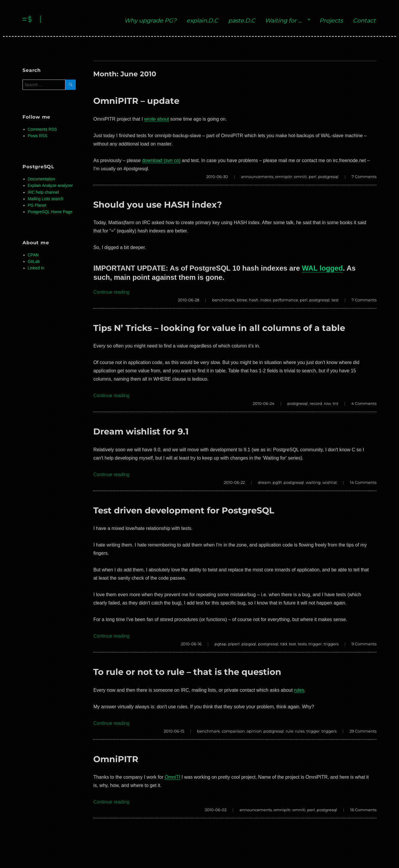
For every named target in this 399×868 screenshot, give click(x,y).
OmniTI (172, 777)
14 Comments (363, 482)
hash (254, 300)
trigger (315, 644)
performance (285, 300)
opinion (254, 731)
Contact (364, 20)
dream (264, 482)
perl (313, 177)
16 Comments (363, 810)
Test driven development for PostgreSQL (184, 510)
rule (289, 731)
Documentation (41, 179)
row (327, 403)
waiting (313, 482)
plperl (234, 644)
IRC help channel (43, 192)
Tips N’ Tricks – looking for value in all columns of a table (219, 328)
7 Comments (364, 177)
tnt (336, 403)
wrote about (157, 119)
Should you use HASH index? (158, 205)
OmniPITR (116, 759)
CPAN (33, 255)
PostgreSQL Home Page (50, 212)
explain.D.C (202, 20)
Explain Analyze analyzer (50, 186)
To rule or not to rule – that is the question (187, 672)
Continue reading (111, 292)
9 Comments (364, 644)
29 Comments (363, 731)
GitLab (34, 262)
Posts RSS (38, 136)
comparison (233, 731)
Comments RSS (42, 129)
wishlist (330, 482)
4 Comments (364, 403)
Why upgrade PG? (150, 20)
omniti (300, 177)
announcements (257, 177)
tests (302, 644)
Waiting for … (283, 20)
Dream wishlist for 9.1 (141, 431)
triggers (331, 644)
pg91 (277, 482)
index (266, 300)
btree (242, 300)
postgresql (328, 177)
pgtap (221, 644)
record (316, 403)
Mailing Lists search (46, 199)
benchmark (224, 300)
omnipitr (284, 177)
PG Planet (37, 205)
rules (299, 690)
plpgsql (249, 644)
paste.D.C (242, 20)
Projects (331, 20)
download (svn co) (161, 160)
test (335, 300)
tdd (284, 644)
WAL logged (322, 268)
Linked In (36, 268)
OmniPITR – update (136, 101)
